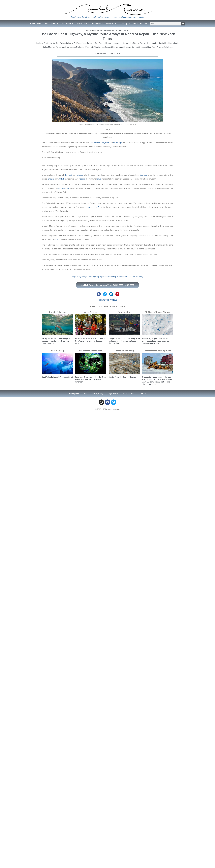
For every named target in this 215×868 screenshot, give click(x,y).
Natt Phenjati (95, 47)
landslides (163, 43)
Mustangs (117, 143)
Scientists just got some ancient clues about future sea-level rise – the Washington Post (156, 341)
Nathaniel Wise (83, 47)
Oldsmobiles (95, 143)
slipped (80, 175)
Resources (110, 24)
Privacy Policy (98, 394)
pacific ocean (126, 47)
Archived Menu (129, 394)
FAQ (86, 394)
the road (68, 175)
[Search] (183, 24)
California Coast (66, 43)
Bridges (51, 179)
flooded (82, 179)
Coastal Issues (51, 24)
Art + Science (97, 24)
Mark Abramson (68, 47)
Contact (144, 24)
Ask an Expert (124, 24)
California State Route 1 (84, 43)
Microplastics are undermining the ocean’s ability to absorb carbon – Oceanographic (56, 341)
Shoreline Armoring (124, 351)
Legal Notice (113, 394)
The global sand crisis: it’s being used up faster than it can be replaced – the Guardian (124, 341)
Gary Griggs (100, 43)
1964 (56, 239)
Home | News (36, 24)
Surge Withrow (138, 47)
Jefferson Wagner (139, 43)
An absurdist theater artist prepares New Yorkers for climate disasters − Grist (90, 341)
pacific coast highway (111, 47)
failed (61, 179)
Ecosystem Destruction (91, 351)
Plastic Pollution (57, 312)
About (135, 24)
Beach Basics (67, 24)
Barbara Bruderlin (44, 43)
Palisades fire (64, 188)
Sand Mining (124, 312)
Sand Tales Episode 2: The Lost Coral (57, 377)
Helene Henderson (113, 43)
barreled (144, 175)
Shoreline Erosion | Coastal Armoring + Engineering (108, 30)
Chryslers (105, 143)
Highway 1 (126, 43)
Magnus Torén (54, 47)
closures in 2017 (92, 207)
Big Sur (56, 43)
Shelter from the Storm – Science (122, 377)
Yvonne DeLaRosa (165, 47)
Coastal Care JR (83, 24)
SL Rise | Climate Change (158, 312)
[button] (99, 294)
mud (99, 179)
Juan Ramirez (153, 43)
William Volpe (151, 47)
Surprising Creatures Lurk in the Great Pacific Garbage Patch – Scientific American (91, 379)
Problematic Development (158, 351)
